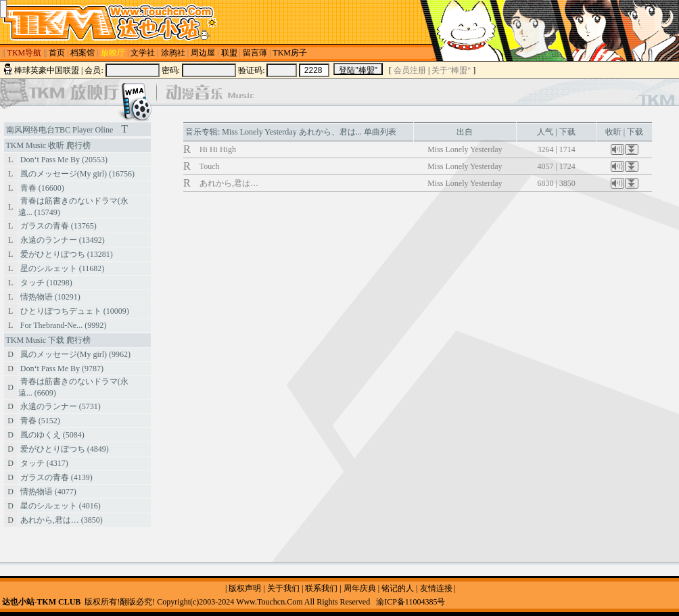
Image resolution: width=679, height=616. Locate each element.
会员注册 (410, 70)
